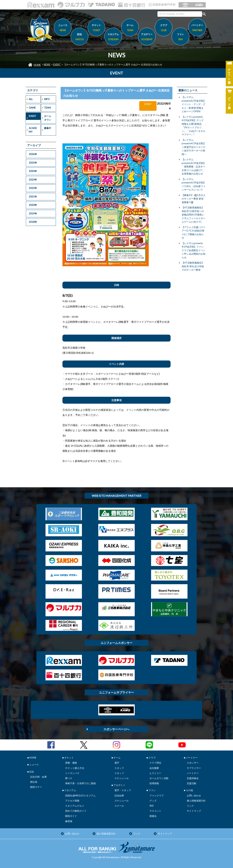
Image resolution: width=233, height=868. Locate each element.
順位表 (34, 782)
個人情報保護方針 (196, 801)
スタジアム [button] (113, 37)
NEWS (47, 64)
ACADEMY (33, 130)
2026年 (33, 154)
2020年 (33, 205)
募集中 (48, 128)
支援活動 (191, 783)
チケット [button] (96, 28)
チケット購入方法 (75, 768)
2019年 (33, 213)
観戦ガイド (71, 816)
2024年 (33, 171)
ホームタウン (48, 118)
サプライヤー (194, 768)
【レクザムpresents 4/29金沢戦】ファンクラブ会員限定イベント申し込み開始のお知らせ (193, 250)
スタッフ (119, 768)
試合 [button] (79, 37)
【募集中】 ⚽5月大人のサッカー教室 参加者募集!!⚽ (194, 199)
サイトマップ (194, 811)
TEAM (47, 108)
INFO (47, 99)
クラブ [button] (164, 28)
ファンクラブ (157, 795)
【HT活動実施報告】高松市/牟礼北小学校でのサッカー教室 (193, 266)
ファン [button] (180, 37)
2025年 (33, 163)
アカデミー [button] (147, 37)
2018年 (33, 222)
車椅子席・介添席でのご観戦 (81, 783)
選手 (117, 763)
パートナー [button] (197, 28)
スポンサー (193, 763)
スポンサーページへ (116, 729)
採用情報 (154, 783)
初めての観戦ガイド (76, 811)
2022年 (33, 188)
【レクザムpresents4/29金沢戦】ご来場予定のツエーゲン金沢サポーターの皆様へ (194, 147)
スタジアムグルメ (75, 806)
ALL (31, 99)
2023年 (33, 180)
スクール (119, 806)
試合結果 (119, 795)
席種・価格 (71, 763)
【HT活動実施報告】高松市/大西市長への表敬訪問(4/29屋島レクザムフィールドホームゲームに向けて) (193, 215)
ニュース (63, 28)
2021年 (33, 197)
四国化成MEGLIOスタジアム (80, 795)
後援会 (153, 816)
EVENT (57, 64)
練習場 (69, 821)
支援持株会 (193, 778)
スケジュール (122, 778)
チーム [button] (130, 28)
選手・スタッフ (123, 790)
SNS (152, 806)
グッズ (153, 801)
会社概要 (154, 768)
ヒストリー (155, 773)
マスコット (155, 811)
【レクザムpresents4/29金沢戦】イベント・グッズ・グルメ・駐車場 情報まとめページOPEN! (194, 104)
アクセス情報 (72, 801)
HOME (37, 65)
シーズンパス (72, 773)
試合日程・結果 (38, 777)
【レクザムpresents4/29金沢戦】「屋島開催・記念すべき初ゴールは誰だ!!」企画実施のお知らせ (194, 166)
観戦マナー (36, 787)
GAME (32, 108)
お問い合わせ (194, 795)
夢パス (69, 778)
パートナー (193, 773)
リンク (190, 806)
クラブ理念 (155, 763)
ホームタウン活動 (159, 778)
